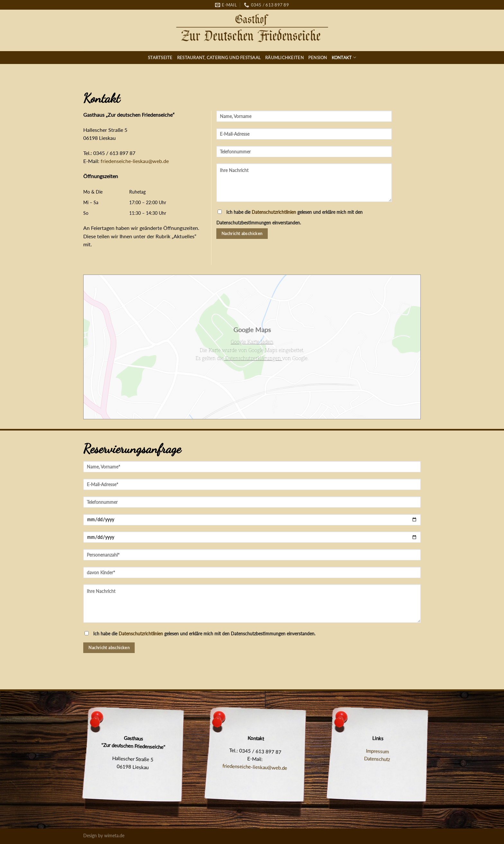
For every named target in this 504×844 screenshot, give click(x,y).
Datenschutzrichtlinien (274, 212)
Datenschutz (377, 759)
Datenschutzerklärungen (253, 358)
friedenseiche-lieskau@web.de (135, 161)
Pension (318, 58)
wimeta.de (114, 835)
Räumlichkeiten (284, 58)
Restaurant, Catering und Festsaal (219, 58)
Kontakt (344, 57)
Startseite (160, 58)
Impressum (377, 751)
